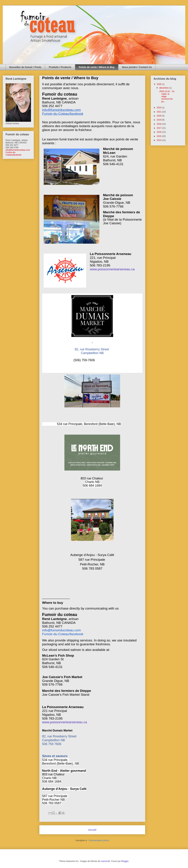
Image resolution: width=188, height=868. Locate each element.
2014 (159, 140)
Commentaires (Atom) (99, 840)
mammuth (105, 861)
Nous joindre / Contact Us (137, 67)
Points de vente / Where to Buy (97, 67)
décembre (164, 88)
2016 (159, 132)
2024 (159, 108)
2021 (159, 112)
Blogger (125, 861)
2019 (159, 120)
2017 (159, 128)
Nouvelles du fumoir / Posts (25, 67)
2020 (159, 116)
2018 (159, 124)
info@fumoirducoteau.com (18, 150)
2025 (159, 84)
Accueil (92, 830)
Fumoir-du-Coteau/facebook (13, 154)
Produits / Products (60, 67)
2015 (159, 136)
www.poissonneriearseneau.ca (112, 269)
